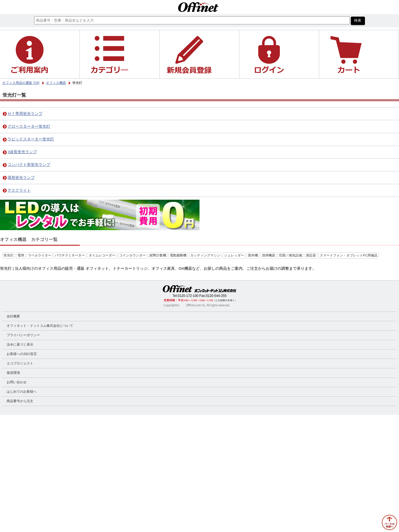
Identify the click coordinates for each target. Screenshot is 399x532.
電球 (21, 255)
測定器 (311, 255)
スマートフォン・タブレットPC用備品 (349, 255)
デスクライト (19, 190)
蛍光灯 (9, 255)
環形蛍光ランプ (21, 178)
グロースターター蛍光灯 (29, 126)
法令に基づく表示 (20, 345)
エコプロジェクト (20, 363)
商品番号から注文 (20, 401)
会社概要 (13, 316)
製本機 (253, 255)
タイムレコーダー (102, 255)
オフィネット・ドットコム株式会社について (40, 326)
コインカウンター (132, 255)
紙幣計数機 (158, 255)
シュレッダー (234, 255)
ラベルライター (40, 255)
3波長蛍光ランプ (22, 152)
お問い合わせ (17, 382)
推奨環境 (13, 373)
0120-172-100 (188, 296)
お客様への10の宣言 (22, 354)
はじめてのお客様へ (22, 392)
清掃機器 (268, 255)
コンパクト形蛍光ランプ (29, 165)
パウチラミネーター (70, 255)
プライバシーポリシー (23, 335)
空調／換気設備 (290, 255)
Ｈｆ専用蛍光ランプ (25, 114)
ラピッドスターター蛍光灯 (31, 139)
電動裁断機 (178, 255)
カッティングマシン (205, 255)
